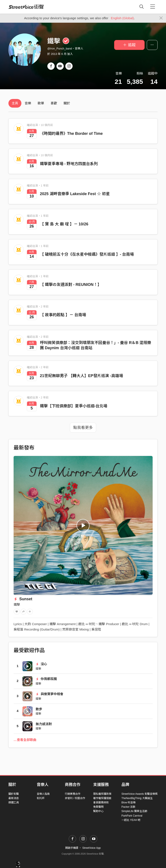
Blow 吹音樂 (128, 803)
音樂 (28, 103)
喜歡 (54, 103)
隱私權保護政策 (102, 794)
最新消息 (14, 798)
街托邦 (41, 798)
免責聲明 (98, 807)
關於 (67, 103)
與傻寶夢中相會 (49, 694)
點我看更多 (83, 428)
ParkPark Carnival (132, 816)
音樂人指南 (43, 794)
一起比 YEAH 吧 (131, 820)
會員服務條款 (101, 803)
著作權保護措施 (102, 798)
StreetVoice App (92, 848)
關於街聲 (14, 794)
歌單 (41, 103)
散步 (39, 709)
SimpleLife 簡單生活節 (134, 811)
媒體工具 (14, 803)
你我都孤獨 (46, 679)
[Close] (161, 18)
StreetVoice (26, 7)
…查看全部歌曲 (25, 740)
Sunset (23, 599)
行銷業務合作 (73, 794)
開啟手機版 (72, 848)
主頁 (15, 103)
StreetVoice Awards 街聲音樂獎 (140, 794)
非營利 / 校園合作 (75, 798)
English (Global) (122, 18)
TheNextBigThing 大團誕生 (137, 798)
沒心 (41, 664)
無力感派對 (44, 724)
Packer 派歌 (128, 807)
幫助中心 (98, 811)
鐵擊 (17, 604)
